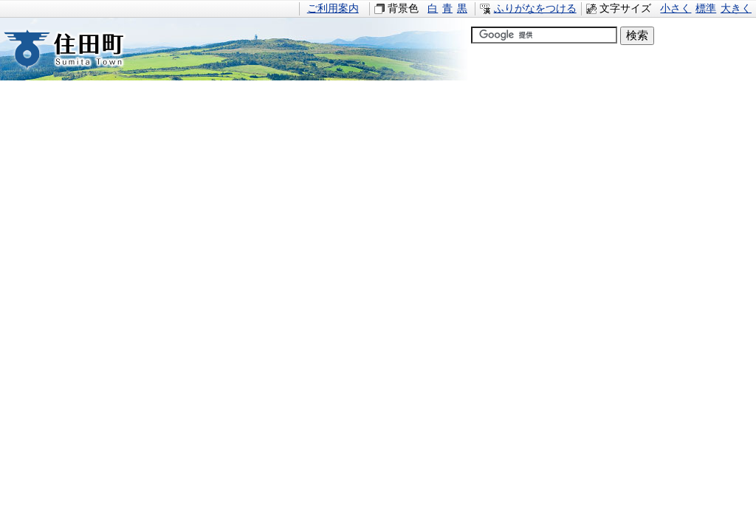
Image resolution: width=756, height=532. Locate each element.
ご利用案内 (333, 8)
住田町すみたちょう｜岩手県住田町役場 (78, 49)
